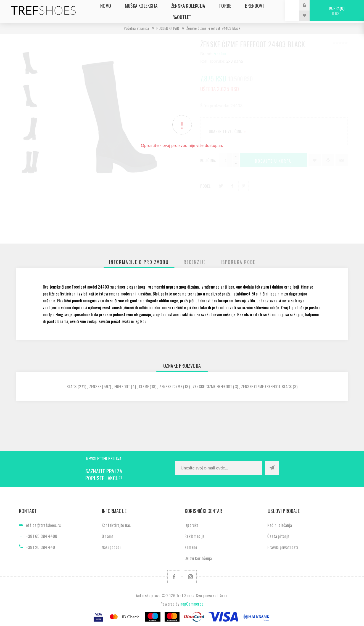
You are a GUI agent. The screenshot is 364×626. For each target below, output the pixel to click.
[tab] (139, 262)
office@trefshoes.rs (43, 525)
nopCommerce (192, 604)
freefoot (122, 386)
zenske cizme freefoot (213, 386)
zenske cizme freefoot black (266, 386)
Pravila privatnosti (283, 547)
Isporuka (192, 525)
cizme (144, 386)
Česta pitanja (279, 536)
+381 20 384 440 (40, 547)
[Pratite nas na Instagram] (190, 577)
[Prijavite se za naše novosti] (219, 468)
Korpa (337, 11)
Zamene (191, 547)
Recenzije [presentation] (195, 262)
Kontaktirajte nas (116, 525)
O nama (108, 536)
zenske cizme (171, 386)
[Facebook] (174, 577)
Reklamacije (194, 536)
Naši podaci (111, 547)
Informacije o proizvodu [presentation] (139, 262)
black (72, 386)
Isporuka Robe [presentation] (238, 262)
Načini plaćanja (280, 525)
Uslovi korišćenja (198, 558)
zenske (95, 386)
